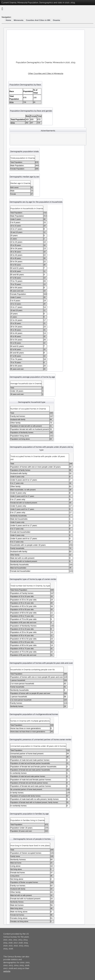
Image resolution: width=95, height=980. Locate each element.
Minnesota (18, 20)
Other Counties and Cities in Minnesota (46, 73)
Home (8, 20)
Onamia (56, 20)
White (12, 102)
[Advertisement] (46, 45)
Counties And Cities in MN (38, 20)
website (7, 971)
